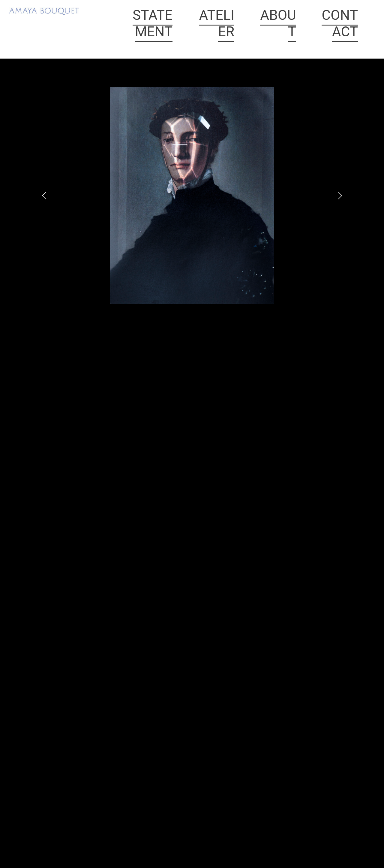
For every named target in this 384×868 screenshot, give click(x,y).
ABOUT (278, 23)
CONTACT (340, 23)
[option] (192, 196)
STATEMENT (153, 23)
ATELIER (217, 23)
